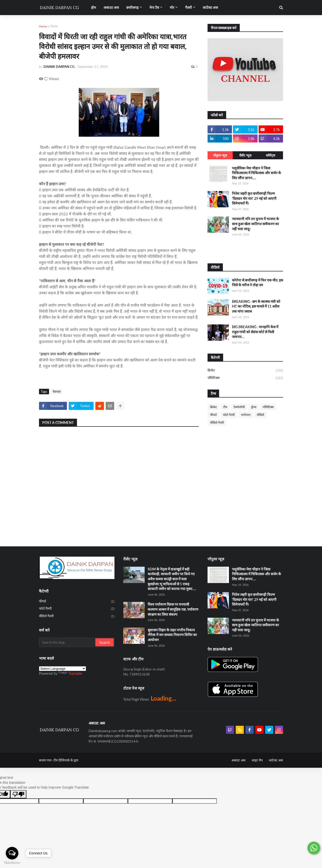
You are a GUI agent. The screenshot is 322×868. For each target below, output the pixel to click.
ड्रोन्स (254, 407)
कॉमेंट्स (271, 155)
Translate (70, 673)
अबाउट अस (238, 760)
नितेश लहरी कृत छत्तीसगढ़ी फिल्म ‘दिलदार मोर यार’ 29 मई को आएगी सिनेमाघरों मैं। (254, 198)
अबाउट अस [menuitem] (111, 7)
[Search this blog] (68, 642)
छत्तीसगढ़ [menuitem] (132, 7)
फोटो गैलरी (229, 415)
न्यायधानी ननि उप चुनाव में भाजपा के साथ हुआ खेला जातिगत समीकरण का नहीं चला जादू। (255, 224)
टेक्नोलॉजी (239, 407)
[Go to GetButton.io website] (12, 863)
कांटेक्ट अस (276, 760)
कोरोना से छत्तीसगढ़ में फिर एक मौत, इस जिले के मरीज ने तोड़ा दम (257, 283)
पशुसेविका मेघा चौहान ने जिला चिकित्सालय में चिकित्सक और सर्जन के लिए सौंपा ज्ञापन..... (256, 173)
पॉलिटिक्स (245, 378)
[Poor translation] (18, 794)
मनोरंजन (246, 415)
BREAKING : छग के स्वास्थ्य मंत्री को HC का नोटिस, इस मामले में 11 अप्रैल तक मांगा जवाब (256, 306)
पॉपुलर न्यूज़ (220, 155)
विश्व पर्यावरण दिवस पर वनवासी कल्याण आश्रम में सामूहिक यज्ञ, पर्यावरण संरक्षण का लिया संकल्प (173, 609)
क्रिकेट (245, 371)
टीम (225, 407)
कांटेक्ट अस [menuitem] (210, 7)
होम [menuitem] (93, 7)
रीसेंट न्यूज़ (245, 155)
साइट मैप (257, 760)
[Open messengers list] (12, 853)
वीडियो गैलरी (217, 423)
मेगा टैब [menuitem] (154, 7)
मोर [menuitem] (172, 7)
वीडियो (260, 415)
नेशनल (54, 26)
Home (43, 26)
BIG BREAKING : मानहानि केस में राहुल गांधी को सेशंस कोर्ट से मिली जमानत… (255, 332)
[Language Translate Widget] (63, 669)
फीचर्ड (213, 415)
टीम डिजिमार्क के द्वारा (66, 760)
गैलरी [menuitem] (189, 7)
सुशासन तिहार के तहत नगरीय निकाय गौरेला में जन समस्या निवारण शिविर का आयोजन (172, 635)
